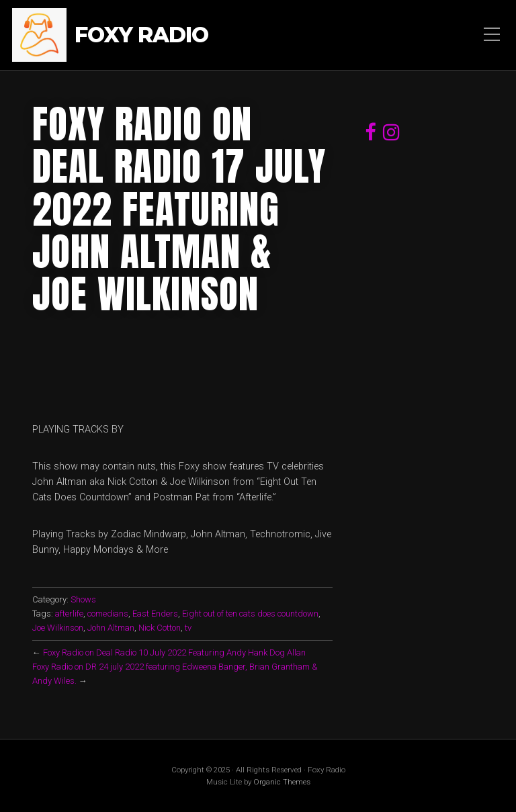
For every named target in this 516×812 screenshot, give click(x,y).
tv (188, 628)
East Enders (155, 614)
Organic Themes (282, 782)
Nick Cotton (160, 628)
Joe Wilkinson (58, 628)
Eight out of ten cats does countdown (250, 614)
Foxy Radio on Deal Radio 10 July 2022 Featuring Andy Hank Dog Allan (174, 652)
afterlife (69, 614)
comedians (108, 614)
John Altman (111, 628)
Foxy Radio (141, 35)
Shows (83, 599)
